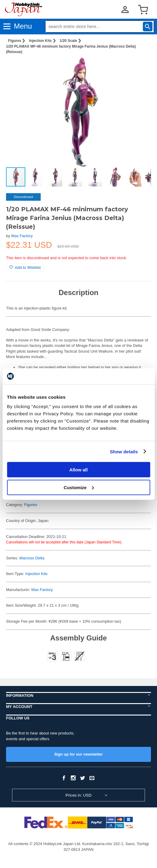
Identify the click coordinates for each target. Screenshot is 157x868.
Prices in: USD (78, 795)
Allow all (78, 470)
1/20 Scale (68, 41)
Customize (79, 487)
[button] (140, 69)
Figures (15, 41)
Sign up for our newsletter (78, 754)
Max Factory (22, 236)
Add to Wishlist (25, 267)
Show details (124, 451)
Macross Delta (32, 558)
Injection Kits (40, 41)
